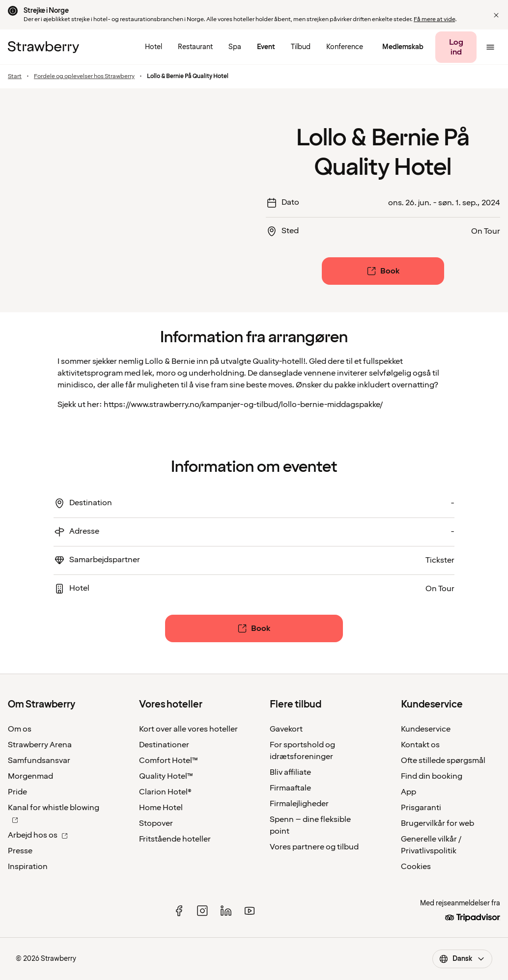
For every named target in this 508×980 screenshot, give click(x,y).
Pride (17, 792)
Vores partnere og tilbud (314, 847)
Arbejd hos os (38, 835)
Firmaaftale (290, 788)
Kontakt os (420, 745)
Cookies (416, 867)
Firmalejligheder (299, 804)
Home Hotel (161, 808)
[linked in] (226, 911)
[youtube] (250, 911)
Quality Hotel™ (166, 776)
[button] (496, 15)
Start (15, 77)
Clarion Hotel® (165, 792)
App (409, 792)
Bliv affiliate (290, 772)
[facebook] (179, 911)
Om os (20, 729)
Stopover (156, 823)
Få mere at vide (434, 19)
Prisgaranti (421, 808)
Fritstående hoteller (175, 839)
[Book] (383, 271)
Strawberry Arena (40, 745)
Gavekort (286, 729)
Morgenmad (30, 776)
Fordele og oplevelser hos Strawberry (84, 77)
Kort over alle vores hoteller (188, 729)
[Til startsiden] (43, 47)
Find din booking (432, 776)
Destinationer (164, 745)
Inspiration (28, 867)
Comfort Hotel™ (169, 761)
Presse (20, 851)
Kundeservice (426, 729)
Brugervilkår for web (437, 823)
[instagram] (202, 911)
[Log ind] (456, 47)
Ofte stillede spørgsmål (443, 761)
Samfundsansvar (39, 761)
